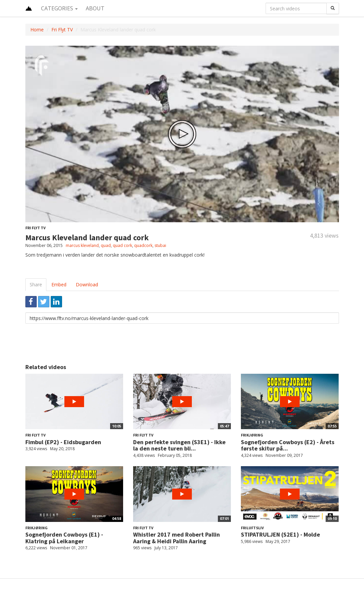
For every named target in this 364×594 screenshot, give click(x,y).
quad (106, 245)
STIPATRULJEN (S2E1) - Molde (280, 534)
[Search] (333, 8)
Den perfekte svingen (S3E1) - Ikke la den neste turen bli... (179, 445)
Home (37, 30)
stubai (160, 245)
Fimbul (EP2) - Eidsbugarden (63, 442)
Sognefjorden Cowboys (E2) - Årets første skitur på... (288, 445)
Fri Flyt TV (62, 30)
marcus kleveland (82, 245)
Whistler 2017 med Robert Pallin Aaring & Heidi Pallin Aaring (176, 538)
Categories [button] (59, 8)
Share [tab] (36, 284)
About (95, 8)
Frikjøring (252, 435)
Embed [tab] (59, 284)
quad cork (122, 245)
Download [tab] (87, 284)
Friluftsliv (252, 528)
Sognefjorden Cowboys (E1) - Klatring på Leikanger (64, 538)
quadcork (143, 245)
